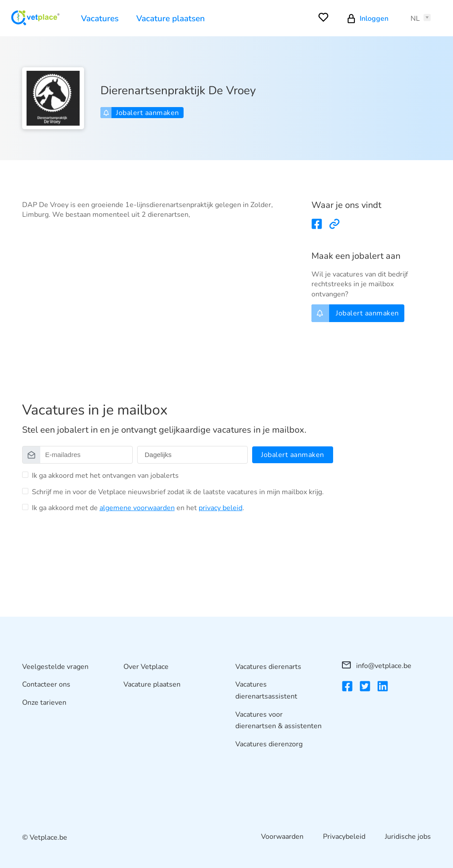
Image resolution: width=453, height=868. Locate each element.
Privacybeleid (344, 837)
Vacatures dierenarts (268, 667)
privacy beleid (221, 508)
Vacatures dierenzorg (269, 744)
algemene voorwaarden (137, 508)
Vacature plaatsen (171, 19)
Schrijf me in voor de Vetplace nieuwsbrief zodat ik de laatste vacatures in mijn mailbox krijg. (178, 492)
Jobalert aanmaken (141, 113)
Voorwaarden (282, 837)
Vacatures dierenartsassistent (266, 690)
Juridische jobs (408, 837)
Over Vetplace (146, 667)
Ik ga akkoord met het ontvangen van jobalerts (105, 476)
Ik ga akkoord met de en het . (138, 508)
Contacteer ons (46, 684)
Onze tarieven (44, 703)
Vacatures (100, 19)
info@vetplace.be (377, 666)
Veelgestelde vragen (55, 667)
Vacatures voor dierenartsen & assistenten (278, 720)
